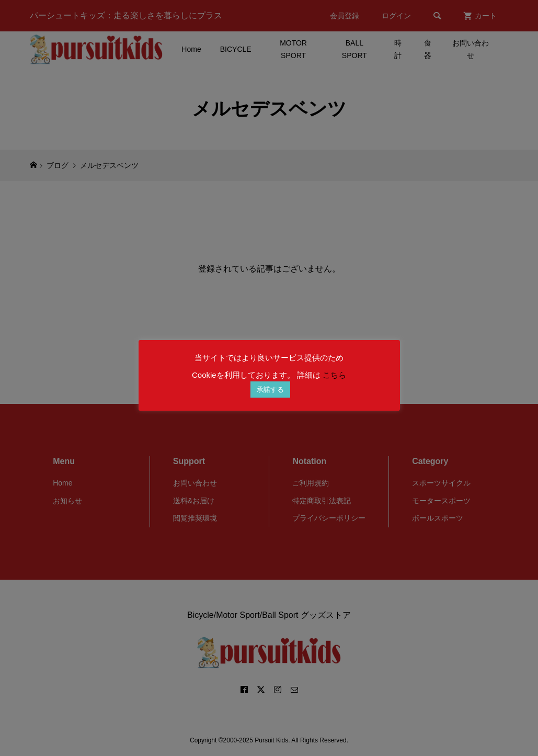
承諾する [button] (270, 390)
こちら (334, 375)
